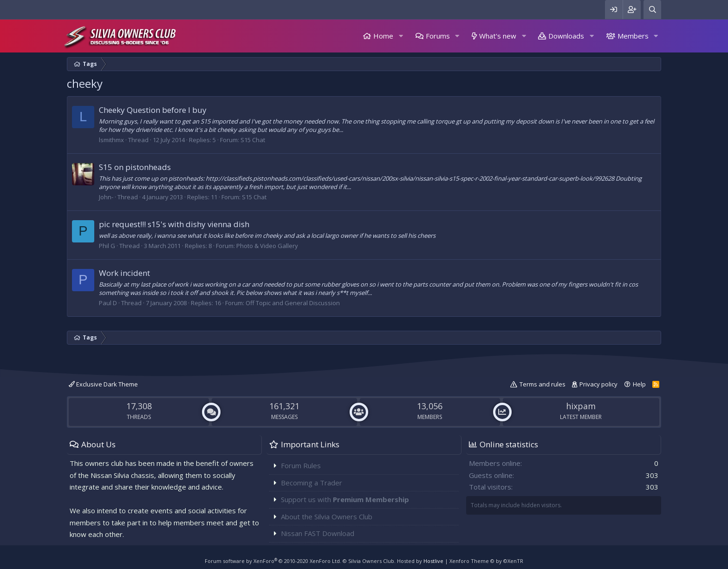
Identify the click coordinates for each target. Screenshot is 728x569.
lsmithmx (111, 140)
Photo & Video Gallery (267, 246)
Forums (438, 36)
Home (383, 36)
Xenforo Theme (486, 561)
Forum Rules (301, 465)
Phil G (107, 246)
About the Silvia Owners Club (327, 517)
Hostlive (433, 561)
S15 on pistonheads (135, 167)
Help (639, 384)
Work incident (124, 273)
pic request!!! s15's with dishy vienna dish (174, 224)
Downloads (566, 36)
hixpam (581, 406)
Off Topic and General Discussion (293, 303)
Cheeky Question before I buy (153, 110)
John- (106, 197)
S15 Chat (253, 140)
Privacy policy (598, 384)
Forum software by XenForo (273, 561)
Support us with (345, 499)
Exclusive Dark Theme (103, 384)
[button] (401, 36)
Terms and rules (543, 384)
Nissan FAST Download (318, 533)
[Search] (652, 10)
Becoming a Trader (312, 483)
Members (633, 36)
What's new (498, 36)
